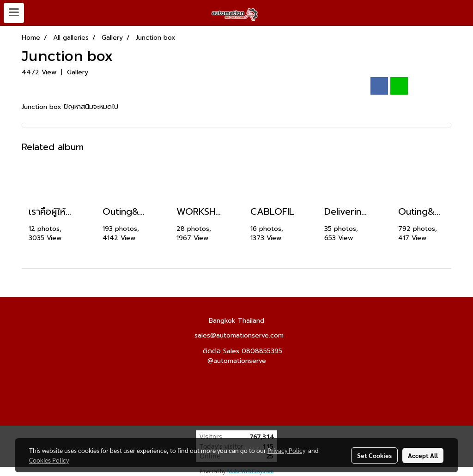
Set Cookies (374, 455)
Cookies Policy (49, 460)
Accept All (423, 455)
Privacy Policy (286, 450)
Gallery (78, 72)
